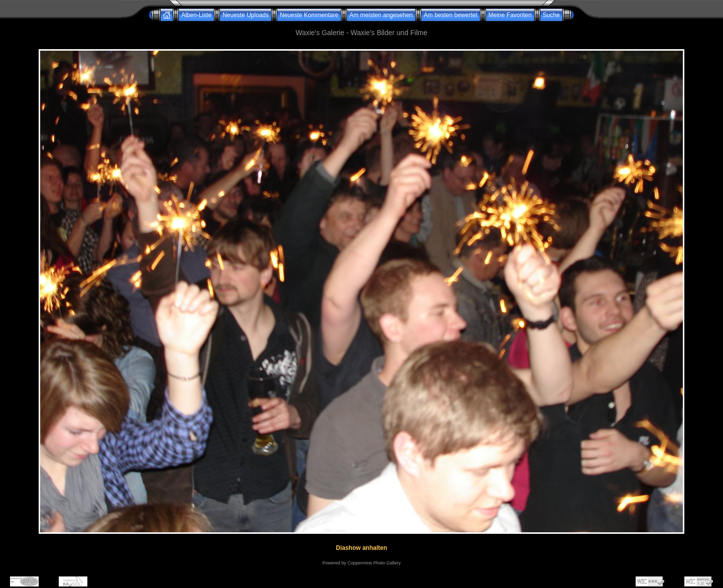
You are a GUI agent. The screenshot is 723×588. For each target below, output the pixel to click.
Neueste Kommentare (309, 15)
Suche (551, 15)
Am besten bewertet (451, 15)
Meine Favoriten (510, 15)
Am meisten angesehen (381, 15)
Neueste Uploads (246, 15)
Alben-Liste (196, 15)
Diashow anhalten (361, 548)
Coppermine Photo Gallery (374, 563)
